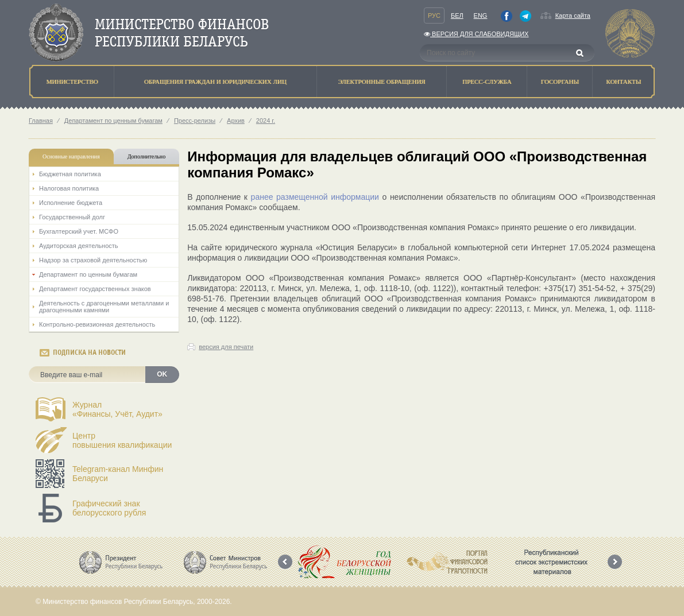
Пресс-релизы (195, 121)
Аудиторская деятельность (79, 246)
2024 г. (266, 121)
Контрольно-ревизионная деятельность (97, 324)
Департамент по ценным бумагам (113, 121)
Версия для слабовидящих (476, 34)
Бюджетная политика (70, 174)
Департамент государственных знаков (95, 289)
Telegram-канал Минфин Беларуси (118, 474)
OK (162, 374)
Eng (481, 16)
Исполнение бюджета (71, 203)
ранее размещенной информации (315, 197)
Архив (236, 121)
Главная (41, 121)
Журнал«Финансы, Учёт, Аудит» (117, 409)
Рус (434, 16)
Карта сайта (573, 16)
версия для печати (226, 347)
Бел (457, 16)
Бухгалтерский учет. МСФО (79, 231)
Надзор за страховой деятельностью (93, 260)
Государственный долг (72, 217)
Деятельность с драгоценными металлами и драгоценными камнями (104, 307)
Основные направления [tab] (71, 156)
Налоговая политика (69, 188)
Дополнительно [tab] (146, 156)
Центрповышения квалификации (122, 440)
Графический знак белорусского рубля (109, 508)
